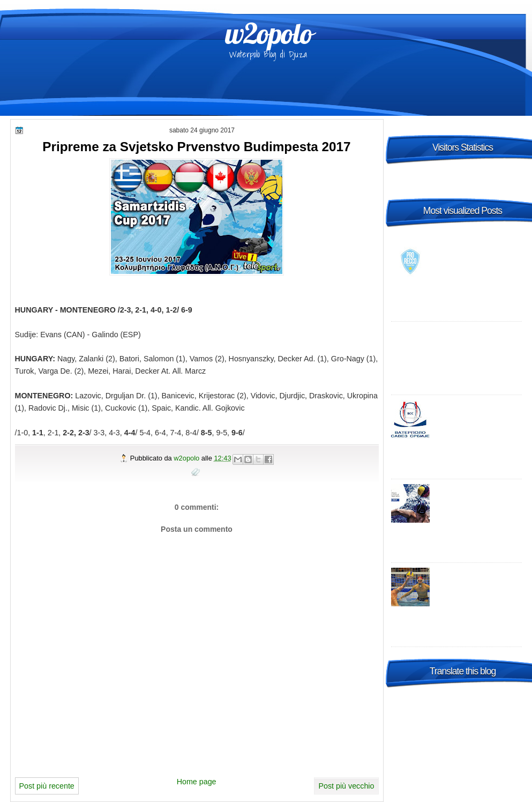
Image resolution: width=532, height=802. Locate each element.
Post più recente (47, 786)
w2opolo (269, 33)
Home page (197, 782)
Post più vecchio (346, 786)
